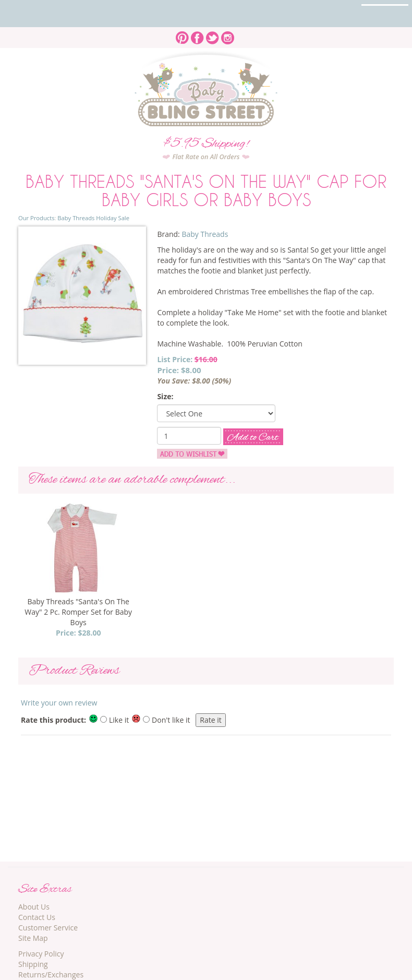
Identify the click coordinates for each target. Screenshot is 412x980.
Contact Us (37, 917)
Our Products (36, 218)
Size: (165, 396)
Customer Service (48, 928)
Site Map (33, 938)
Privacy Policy (41, 954)
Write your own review (59, 703)
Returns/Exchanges (51, 975)
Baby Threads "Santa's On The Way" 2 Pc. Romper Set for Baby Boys (78, 612)
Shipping (33, 964)
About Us (34, 907)
